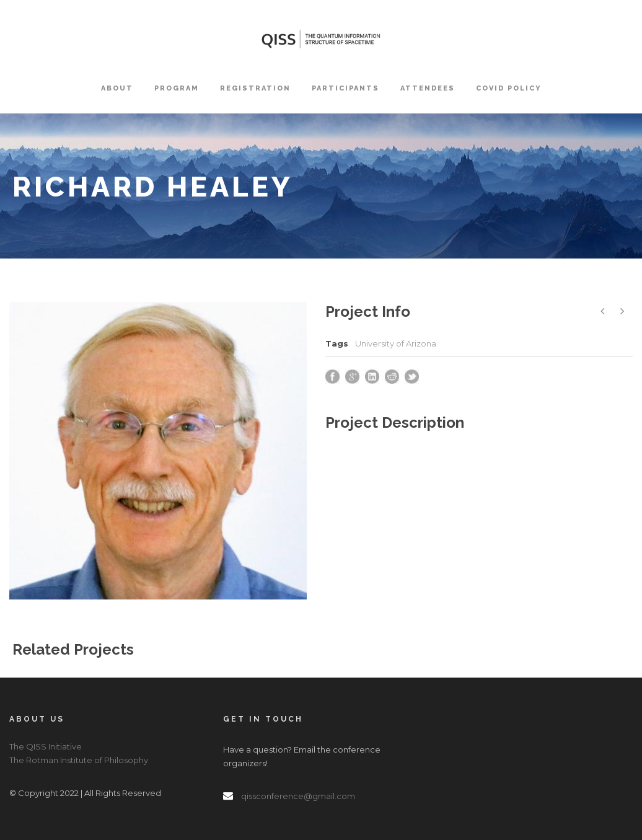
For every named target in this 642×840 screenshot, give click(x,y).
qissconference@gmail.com (298, 796)
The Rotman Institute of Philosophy (79, 760)
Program (177, 88)
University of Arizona (396, 343)
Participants (345, 88)
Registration (255, 88)
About (117, 88)
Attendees (428, 88)
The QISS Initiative (46, 746)
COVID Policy (509, 88)
